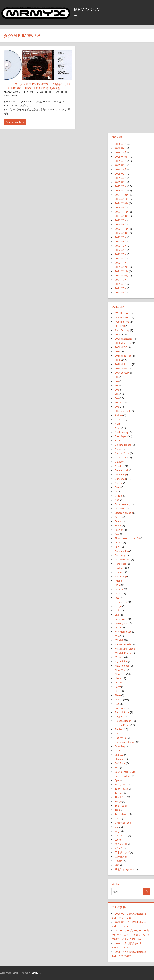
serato (118, 750)
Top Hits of (121, 806)
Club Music (121, 458)
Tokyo (118, 801)
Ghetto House (123, 559)
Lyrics (118, 627)
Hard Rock (121, 564)
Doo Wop (120, 508)
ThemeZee (35, 973)
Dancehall (120, 479)
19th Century (122, 330)
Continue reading (14, 122)
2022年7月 (121, 246)
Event (118, 521)
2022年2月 (121, 258)
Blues (118, 441)
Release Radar (123, 721)
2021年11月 (122, 271)
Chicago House (123, 445)
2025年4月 (121, 178)
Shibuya (119, 755)
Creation (120, 466)
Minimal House (123, 632)
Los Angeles (122, 623)
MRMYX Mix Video (125, 649)
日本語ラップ (122, 852)
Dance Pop (121, 475)
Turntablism (122, 814)
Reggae (119, 717)
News (118, 678)
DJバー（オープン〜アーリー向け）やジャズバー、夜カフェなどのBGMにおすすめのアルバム (131, 935)
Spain (118, 780)
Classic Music (122, 453)
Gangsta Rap (122, 551)
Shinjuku (120, 759)
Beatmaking (122, 432)
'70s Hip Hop (122, 313)
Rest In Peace (122, 725)
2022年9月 (121, 237)
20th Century (122, 373)
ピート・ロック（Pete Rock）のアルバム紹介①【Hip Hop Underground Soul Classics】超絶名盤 (38, 86)
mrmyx (30, 92)
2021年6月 (121, 292)
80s (117, 398)
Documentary (123, 504)
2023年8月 (121, 225)
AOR (117, 424)
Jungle (118, 606)
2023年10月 (122, 216)
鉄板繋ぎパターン (125, 869)
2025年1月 (121, 191)
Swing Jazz (121, 784)
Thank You (121, 797)
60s (117, 390)
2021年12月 (122, 267)
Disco (118, 487)
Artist (118, 428)
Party (118, 687)
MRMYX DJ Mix (123, 644)
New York (120, 674)
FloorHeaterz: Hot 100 (127, 538)
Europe (119, 517)
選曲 (117, 865)
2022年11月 (122, 229)
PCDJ (118, 691)
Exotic (118, 525)
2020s (118, 360)
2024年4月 (121, 208)
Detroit (119, 483)
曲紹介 (119, 861)
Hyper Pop (121, 576)
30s (117, 377)
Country (119, 462)
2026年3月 (121, 152)
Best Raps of (122, 436)
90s (117, 407)
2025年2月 (121, 186)
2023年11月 (122, 212)
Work (118, 840)
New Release (122, 666)
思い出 (119, 848)
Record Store (122, 712)
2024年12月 (122, 195)
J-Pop (118, 585)
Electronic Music (124, 513)
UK (116, 818)
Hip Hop (64, 92)
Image (118, 581)
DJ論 (117, 500)
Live (117, 615)
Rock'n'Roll (121, 738)
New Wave (121, 670)
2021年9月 (121, 280)
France (119, 542)
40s (117, 381)
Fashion (119, 530)
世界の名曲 (121, 844)
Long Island (121, 619)
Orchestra (120, 683)
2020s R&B (121, 368)
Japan (118, 593)
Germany (120, 555)
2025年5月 (121, 174)
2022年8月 (121, 242)
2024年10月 (122, 203)
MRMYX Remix (123, 653)
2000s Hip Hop (123, 343)
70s (117, 394)
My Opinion (121, 661)
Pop (117, 704)
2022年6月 (121, 250)
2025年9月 (121, 161)
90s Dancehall (123, 411)
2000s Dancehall (124, 339)
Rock (118, 734)
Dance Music (122, 470)
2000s (118, 334)
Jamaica (119, 589)
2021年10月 (122, 275)
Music (7, 95)
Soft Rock (120, 763)
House (119, 572)
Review (14, 95)
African (119, 415)
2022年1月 (121, 263)
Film (117, 534)
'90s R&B (120, 326)
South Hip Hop (123, 776)
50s (117, 385)
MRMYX (119, 640)
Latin (118, 610)
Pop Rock (120, 708)
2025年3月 (121, 182)
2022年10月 (122, 233)
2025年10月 (122, 157)
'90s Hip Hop (46, 92)
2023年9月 (121, 220)
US (116, 827)
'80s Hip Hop (122, 317)
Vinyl (118, 831)
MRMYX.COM (88, 9)
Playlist (119, 700)
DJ (116, 491)
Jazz (117, 598)
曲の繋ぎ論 (121, 857)
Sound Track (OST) (125, 772)
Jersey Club (121, 602)
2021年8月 (121, 284)
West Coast (121, 835)
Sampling (120, 746)
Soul (117, 767)
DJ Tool (119, 496)
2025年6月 (121, 169)
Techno (119, 793)
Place (118, 695)
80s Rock (120, 402)
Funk (118, 547)
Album (56, 92)
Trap (117, 810)
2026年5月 (121, 144)
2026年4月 (121, 148)
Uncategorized (123, 823)
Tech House (121, 789)
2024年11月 (122, 199)
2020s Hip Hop (123, 364)
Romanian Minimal (125, 742)
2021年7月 (121, 288)
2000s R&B (121, 347)
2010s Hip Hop (123, 356)
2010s (118, 351)
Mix (117, 636)
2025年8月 (121, 165)
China (118, 449)
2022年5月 (121, 254)
